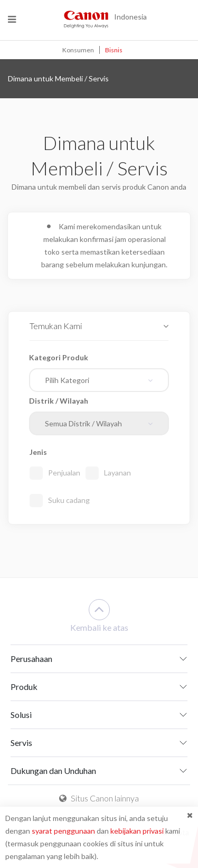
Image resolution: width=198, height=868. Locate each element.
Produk (24, 687)
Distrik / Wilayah (59, 401)
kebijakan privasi (137, 831)
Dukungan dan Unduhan (53, 771)
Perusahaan (31, 659)
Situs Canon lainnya (99, 798)
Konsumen (78, 50)
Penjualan (64, 473)
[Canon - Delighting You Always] (86, 19)
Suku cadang (69, 500)
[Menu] (12, 19)
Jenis (38, 452)
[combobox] (99, 380)
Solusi (21, 715)
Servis (21, 743)
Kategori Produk (59, 357)
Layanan (117, 473)
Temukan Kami (56, 326)
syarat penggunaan (63, 831)
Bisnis (114, 50)
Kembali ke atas (99, 616)
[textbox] (95, 380)
